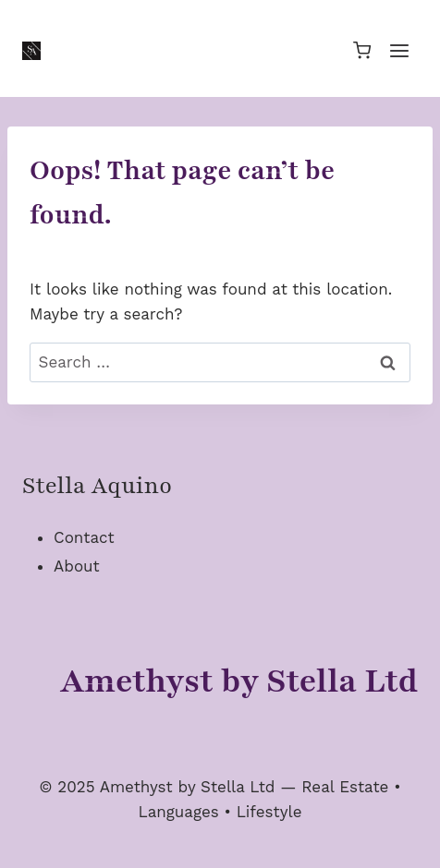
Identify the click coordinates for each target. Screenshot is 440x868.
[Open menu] (399, 50)
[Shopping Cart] (362, 50)
